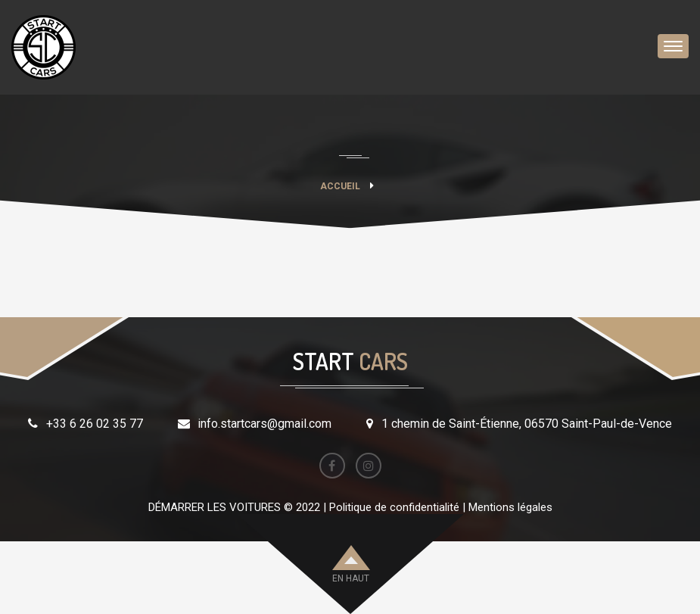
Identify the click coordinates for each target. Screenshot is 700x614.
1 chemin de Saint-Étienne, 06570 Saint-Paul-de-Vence (527, 424)
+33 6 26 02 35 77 (95, 424)
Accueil (340, 186)
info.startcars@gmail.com (264, 424)
